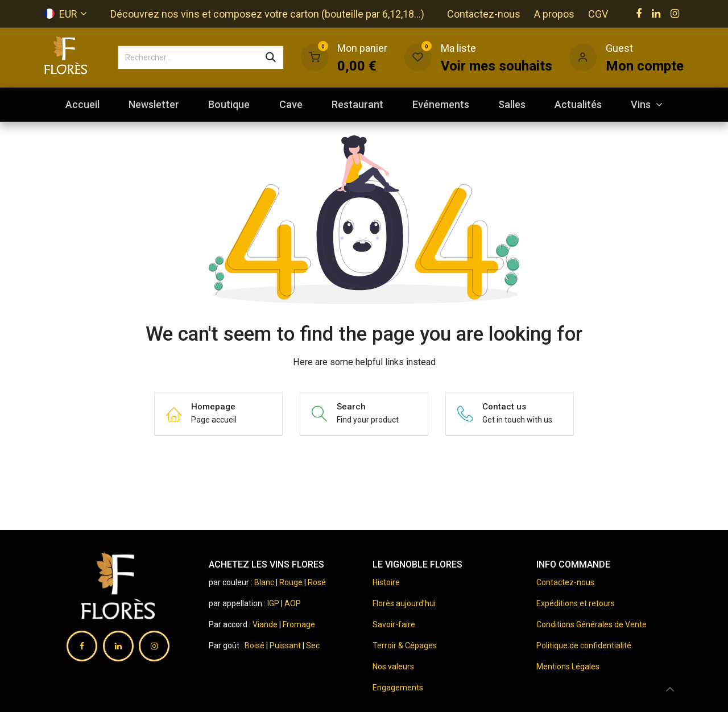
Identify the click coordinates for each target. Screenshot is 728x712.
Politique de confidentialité (584, 645)
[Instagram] (675, 14)
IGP (273, 603)
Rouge (291, 582)
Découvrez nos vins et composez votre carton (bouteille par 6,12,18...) (267, 14)
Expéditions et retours (576, 603)
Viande (265, 624)
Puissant (286, 645)
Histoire (386, 582)
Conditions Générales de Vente (591, 624)
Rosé (317, 582)
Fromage (299, 624)
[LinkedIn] (656, 14)
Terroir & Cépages (405, 645)
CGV (598, 14)
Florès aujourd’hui (404, 603)
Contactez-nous (484, 14)
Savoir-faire (394, 624)
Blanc (264, 582)
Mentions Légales (568, 667)
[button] (670, 689)
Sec (313, 645)
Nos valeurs (393, 667)
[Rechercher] (271, 57)
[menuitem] (82, 104)
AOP (293, 603)
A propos (554, 14)
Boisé (255, 645)
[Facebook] (639, 14)
